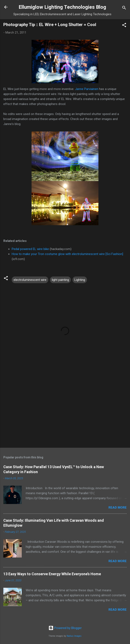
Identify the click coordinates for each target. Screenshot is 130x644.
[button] (124, 26)
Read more (118, 508)
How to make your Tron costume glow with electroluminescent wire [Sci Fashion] (67, 254)
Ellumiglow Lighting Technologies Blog (62, 7)
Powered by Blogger (65, 628)
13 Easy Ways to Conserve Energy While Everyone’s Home (52, 574)
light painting (60, 280)
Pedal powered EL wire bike (30, 249)
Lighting (80, 280)
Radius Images (74, 636)
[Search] (124, 8)
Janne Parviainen (87, 89)
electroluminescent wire (30, 280)
